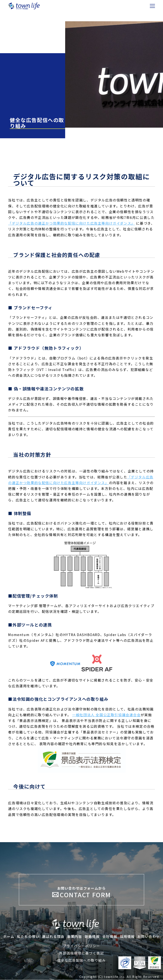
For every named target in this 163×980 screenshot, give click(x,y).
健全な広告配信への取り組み (82, 960)
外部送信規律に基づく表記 (81, 953)
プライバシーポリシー (81, 946)
